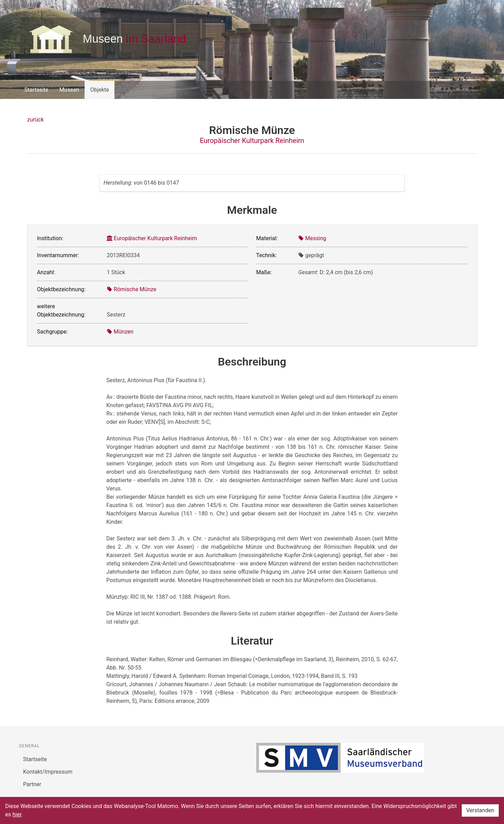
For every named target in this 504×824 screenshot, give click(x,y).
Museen (69, 90)
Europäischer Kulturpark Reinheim (252, 141)
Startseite (37, 90)
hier (17, 814)
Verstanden (480, 810)
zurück (36, 120)
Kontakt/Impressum (48, 772)
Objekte (100, 90)
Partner (32, 784)
